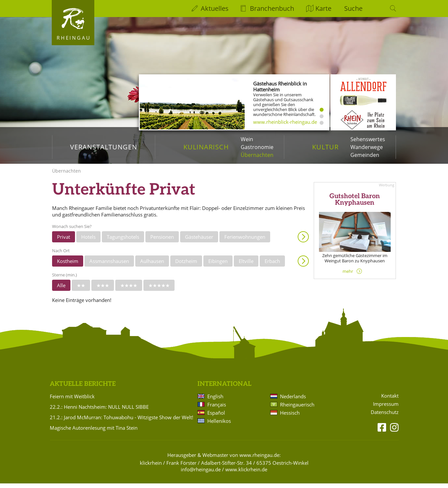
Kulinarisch (206, 147)
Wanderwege (367, 147)
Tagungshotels (123, 241)
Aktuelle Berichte (83, 389)
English (215, 401)
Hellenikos (219, 425)
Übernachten (257, 155)
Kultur (325, 147)
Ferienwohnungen (245, 241)
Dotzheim (186, 266)
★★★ (103, 290)
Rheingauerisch (297, 409)
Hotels (88, 241)
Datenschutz (385, 417)
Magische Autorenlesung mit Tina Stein (94, 432)
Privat (64, 241)
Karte (323, 8)
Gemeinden (365, 155)
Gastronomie (257, 147)
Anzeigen (303, 241)
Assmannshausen (109, 266)
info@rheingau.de (201, 474)
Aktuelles (215, 8)
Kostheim (68, 266)
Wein (247, 139)
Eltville (246, 266)
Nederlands (293, 401)
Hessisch (290, 417)
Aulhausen (152, 266)
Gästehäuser (199, 241)
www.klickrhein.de (246, 474)
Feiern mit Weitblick (72, 401)
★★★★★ (159, 290)
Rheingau (74, 38)
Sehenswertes (368, 139)
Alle (61, 290)
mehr (348, 276)
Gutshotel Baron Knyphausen (355, 204)
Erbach (272, 266)
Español (216, 417)
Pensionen (162, 241)
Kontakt (390, 400)
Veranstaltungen (104, 147)
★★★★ (129, 290)
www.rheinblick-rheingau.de (285, 122)
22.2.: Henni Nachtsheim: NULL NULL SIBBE (99, 411)
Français (217, 409)
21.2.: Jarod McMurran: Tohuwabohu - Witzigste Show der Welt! (121, 422)
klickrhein (151, 467)
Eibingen (218, 266)
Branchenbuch (272, 8)
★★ (81, 290)
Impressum (386, 409)
